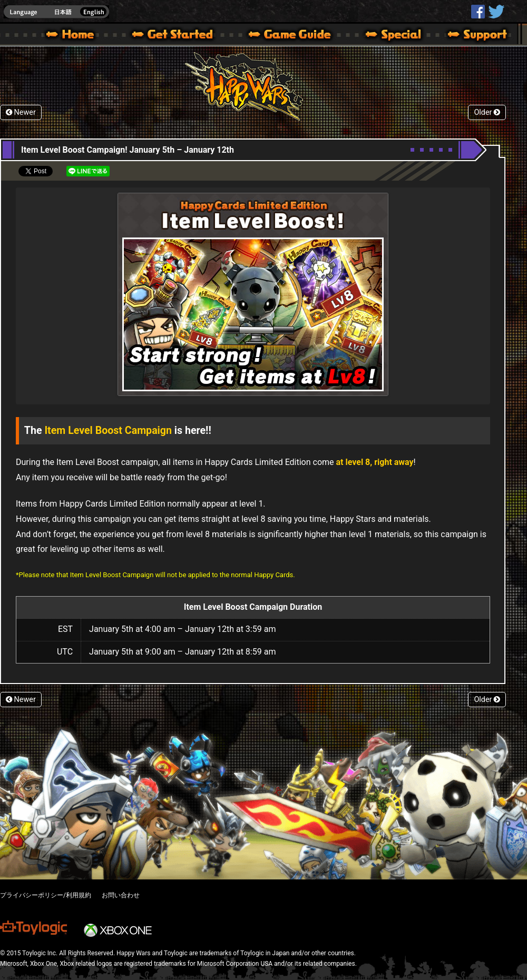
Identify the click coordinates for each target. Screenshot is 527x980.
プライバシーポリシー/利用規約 (46, 895)
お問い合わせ (121, 895)
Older (487, 112)
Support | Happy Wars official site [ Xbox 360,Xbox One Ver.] (469, 36)
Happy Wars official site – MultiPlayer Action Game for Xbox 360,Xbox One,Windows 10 (72, 36)
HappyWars (478, 12)
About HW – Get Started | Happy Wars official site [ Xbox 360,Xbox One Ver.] (181, 36)
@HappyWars (496, 12)
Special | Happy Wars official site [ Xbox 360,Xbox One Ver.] (389, 36)
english (56, 12)
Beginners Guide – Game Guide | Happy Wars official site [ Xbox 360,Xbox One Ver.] (297, 36)
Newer (21, 112)
